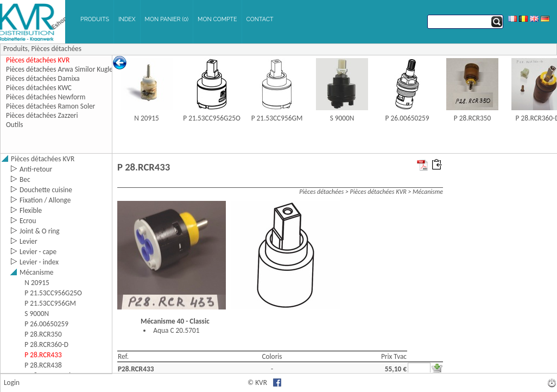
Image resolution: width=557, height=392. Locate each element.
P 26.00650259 (407, 118)
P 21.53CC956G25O (212, 118)
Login (12, 382)
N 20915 (146, 118)
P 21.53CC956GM (277, 118)
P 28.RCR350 (473, 118)
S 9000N (342, 118)
